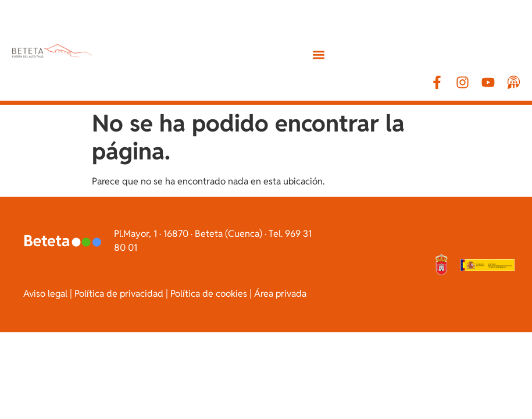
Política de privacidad (119, 294)
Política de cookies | (211, 294)
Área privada (280, 294)
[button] (319, 54)
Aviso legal (45, 294)
